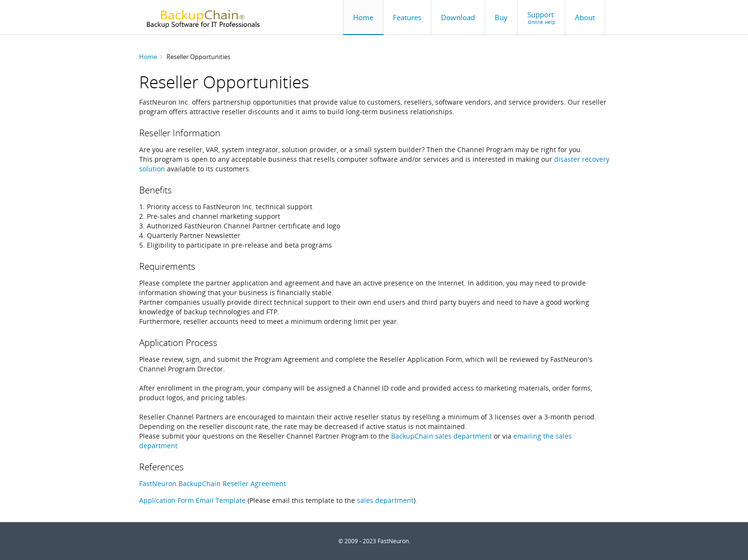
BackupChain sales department (441, 436)
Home (148, 57)
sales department (385, 500)
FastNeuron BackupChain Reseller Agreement (213, 483)
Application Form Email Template (192, 500)
